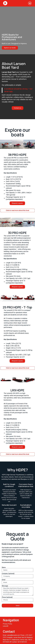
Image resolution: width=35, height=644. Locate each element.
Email (4, 580)
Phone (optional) (7, 597)
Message (5, 586)
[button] (30, 3)
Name (4, 567)
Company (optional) (8, 574)
